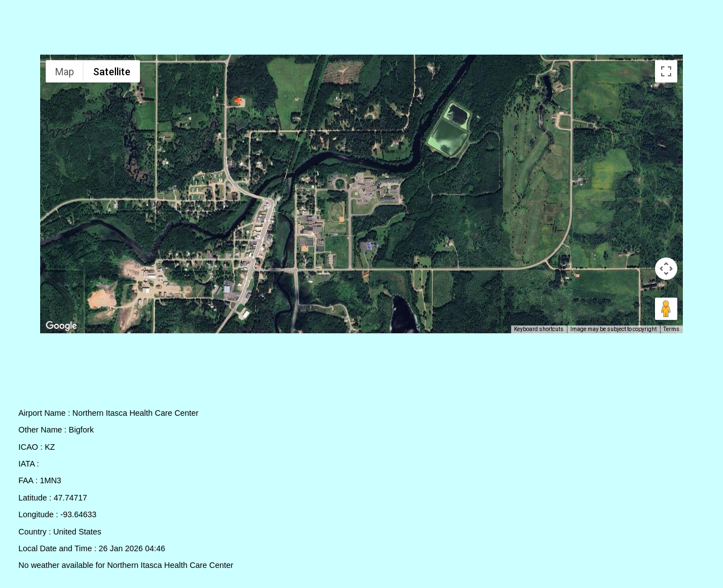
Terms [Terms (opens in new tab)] (671, 329)
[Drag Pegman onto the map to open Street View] (666, 309)
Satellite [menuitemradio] (112, 72)
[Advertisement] (362, 30)
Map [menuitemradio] (65, 72)
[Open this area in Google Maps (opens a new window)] (61, 326)
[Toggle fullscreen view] (666, 71)
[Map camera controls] (666, 269)
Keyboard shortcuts (539, 329)
